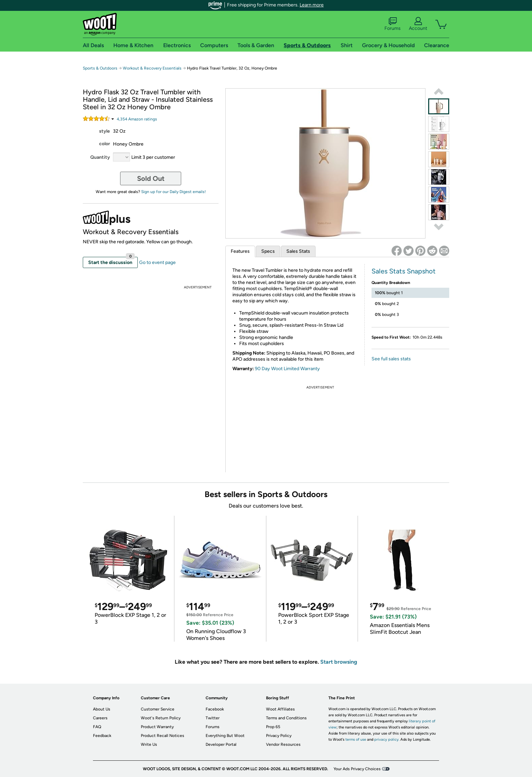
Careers (100, 718)
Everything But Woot (225, 736)
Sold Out (151, 178)
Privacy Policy (279, 736)
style (104, 131)
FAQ (97, 727)
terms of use (356, 740)
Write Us (149, 744)
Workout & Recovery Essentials (152, 68)
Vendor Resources (283, 744)
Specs (268, 251)
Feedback (102, 736)
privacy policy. (387, 740)
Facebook (215, 709)
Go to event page (157, 262)
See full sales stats (391, 359)
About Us (102, 709)
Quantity (100, 157)
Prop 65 (273, 727)
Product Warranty (157, 727)
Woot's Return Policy (161, 718)
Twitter (213, 718)
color (104, 144)
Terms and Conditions (286, 718)
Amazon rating (137, 119)
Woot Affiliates (280, 709)
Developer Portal (221, 744)
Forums (393, 24)
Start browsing (339, 662)
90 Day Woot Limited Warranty (287, 369)
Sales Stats (298, 251)
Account (418, 24)
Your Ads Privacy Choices (357, 769)
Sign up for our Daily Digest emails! (174, 192)
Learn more (312, 5)
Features (240, 251)
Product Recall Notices (163, 736)
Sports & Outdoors (100, 68)
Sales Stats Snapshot (404, 271)
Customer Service (158, 709)
